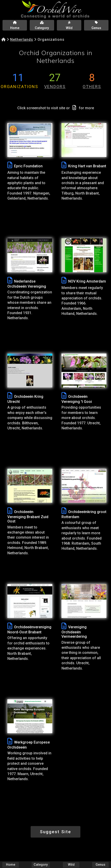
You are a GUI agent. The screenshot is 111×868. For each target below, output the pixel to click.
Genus (100, 865)
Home (11, 865)
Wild (71, 865)
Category (41, 865)
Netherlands (22, 40)
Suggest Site (55, 832)
